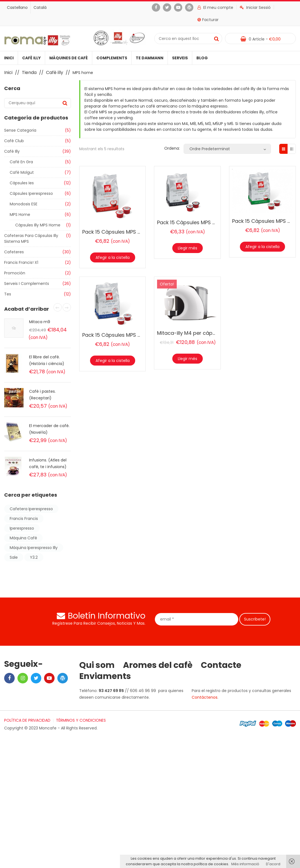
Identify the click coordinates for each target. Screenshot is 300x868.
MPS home (20, 215)
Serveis (180, 58)
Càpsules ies (22, 183)
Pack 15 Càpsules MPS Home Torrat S (203, 222)
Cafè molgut (22, 172)
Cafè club (14, 141)
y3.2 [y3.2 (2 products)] (34, 557)
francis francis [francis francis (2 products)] (24, 519)
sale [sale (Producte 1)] (14, 557)
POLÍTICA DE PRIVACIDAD (27, 720)
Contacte (221, 665)
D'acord (273, 864)
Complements (112, 58)
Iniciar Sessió (255, 7)
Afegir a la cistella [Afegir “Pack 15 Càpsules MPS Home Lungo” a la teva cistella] (113, 361)
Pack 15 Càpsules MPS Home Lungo (125, 335)
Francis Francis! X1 (21, 262)
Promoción (15, 273)
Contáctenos (205, 697)
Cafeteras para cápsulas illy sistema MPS (31, 238)
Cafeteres (14, 252)
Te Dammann (150, 58)
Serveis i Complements (27, 284)
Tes (8, 294)
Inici (9, 58)
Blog (202, 58)
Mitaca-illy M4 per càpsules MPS (197, 333)
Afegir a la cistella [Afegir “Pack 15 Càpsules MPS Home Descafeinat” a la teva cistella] (262, 247)
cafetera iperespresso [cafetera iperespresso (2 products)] (31, 509)
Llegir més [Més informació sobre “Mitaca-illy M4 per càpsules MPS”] (188, 359)
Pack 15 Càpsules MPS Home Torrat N (128, 232)
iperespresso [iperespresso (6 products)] (22, 528)
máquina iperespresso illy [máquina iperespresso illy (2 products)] (34, 548)
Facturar (208, 20)
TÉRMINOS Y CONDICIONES (81, 720)
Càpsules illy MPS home (38, 225)
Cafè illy (31, 58)
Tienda (29, 72)
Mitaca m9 (40, 322)
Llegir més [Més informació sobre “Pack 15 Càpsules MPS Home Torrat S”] (188, 248)
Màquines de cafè (69, 58)
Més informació (245, 864)
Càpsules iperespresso (31, 193)
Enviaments (105, 676)
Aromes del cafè (158, 665)
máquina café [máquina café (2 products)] (23, 538)
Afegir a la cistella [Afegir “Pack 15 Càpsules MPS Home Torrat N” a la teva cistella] (113, 257)
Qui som (97, 665)
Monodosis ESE (24, 204)
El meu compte (215, 7)
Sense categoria (20, 130)
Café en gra (21, 162)
